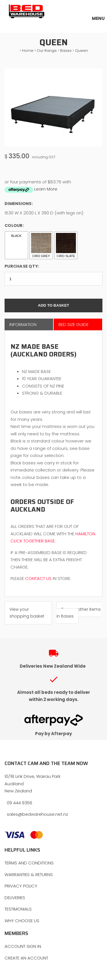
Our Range (47, 51)
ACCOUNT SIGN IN (23, 946)
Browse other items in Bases (79, 613)
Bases (66, 51)
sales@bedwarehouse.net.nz (37, 814)
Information (23, 324)
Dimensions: (19, 204)
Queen (81, 51)
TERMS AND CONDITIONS (29, 863)
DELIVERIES (15, 898)
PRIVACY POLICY (21, 886)
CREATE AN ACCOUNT (26, 958)
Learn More (46, 189)
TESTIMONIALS (18, 909)
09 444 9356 (20, 803)
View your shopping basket (27, 613)
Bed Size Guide (73, 324)
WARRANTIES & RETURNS (29, 875)
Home (28, 51)
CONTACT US (38, 578)
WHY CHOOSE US (22, 921)
